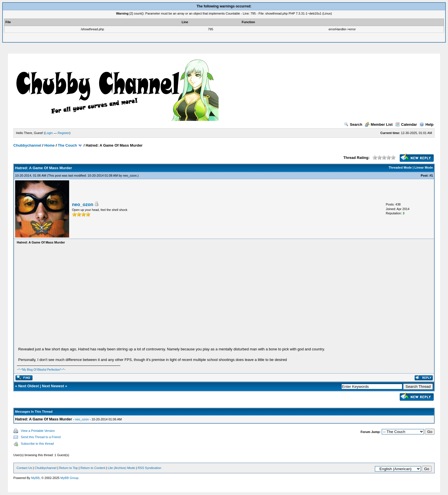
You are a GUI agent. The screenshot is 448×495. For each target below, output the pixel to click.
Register (64, 133)
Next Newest (53, 386)
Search (353, 124)
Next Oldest (29, 386)
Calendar (406, 124)
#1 (431, 175)
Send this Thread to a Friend (41, 437)
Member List (379, 124)
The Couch (67, 145)
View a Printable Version (38, 431)
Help (426, 124)
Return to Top (69, 468)
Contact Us (24, 468)
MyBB (35, 478)
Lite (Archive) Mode (121, 468)
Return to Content (93, 468)
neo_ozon (130, 175)
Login (49, 133)
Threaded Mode (400, 167)
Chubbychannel (27, 145)
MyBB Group (69, 478)
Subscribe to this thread (37, 444)
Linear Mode (424, 167)
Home (49, 145)
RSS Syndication (150, 468)
